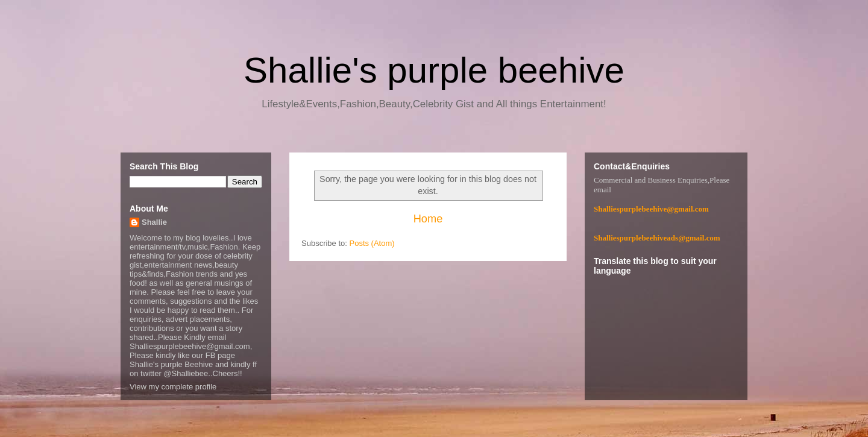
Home (428, 219)
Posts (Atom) (372, 243)
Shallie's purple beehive (434, 70)
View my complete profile (173, 387)
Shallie (154, 222)
